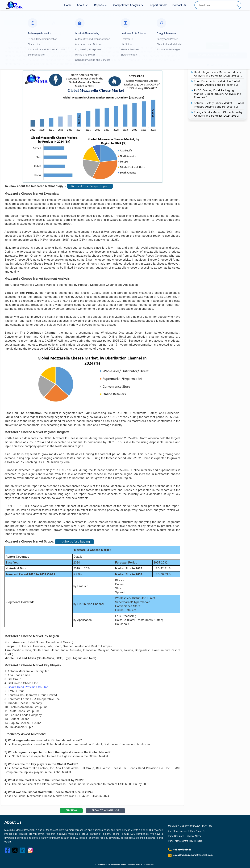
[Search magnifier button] (237, 5)
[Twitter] (16, 851)
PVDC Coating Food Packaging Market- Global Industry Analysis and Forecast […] (218, 94)
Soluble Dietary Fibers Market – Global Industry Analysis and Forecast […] (219, 105)
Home (68, 5)
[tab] (26, 22)
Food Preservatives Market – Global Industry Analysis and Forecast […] (217, 83)
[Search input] (216, 5)
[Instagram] (31, 851)
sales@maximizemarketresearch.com (193, 855)
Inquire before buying (74, 541)
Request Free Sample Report (90, 186)
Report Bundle (158, 5)
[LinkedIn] (23, 851)
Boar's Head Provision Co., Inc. (28, 687)
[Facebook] (8, 851)
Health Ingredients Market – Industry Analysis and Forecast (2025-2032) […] (219, 74)
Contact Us (179, 5)
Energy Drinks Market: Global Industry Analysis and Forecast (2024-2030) (218, 114)
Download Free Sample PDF (217, 55)
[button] (116, 22)
